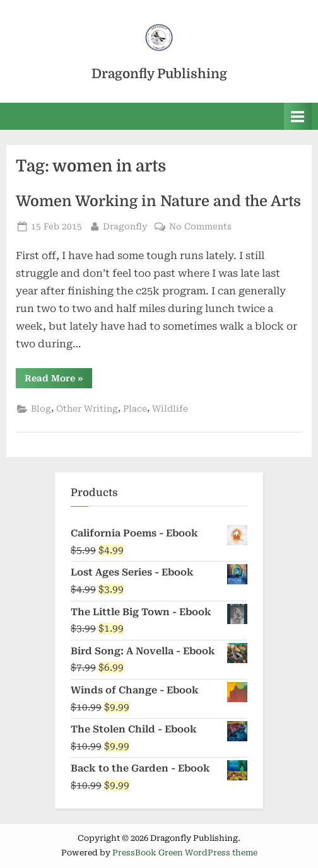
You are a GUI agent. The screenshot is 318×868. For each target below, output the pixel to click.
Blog (41, 408)
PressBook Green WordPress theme (185, 853)
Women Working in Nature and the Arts (158, 201)
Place (135, 408)
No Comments (200, 227)
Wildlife (170, 408)
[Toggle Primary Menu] (298, 116)
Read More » (58, 380)
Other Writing (87, 408)
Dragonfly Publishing (159, 74)
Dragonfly (125, 225)
